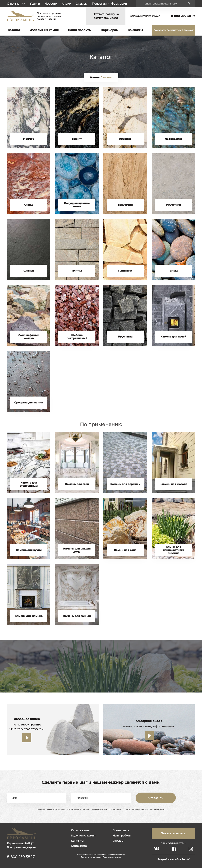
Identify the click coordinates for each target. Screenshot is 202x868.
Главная (95, 77)
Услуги (35, 4)
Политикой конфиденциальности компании (144, 809)
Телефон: (82, 798)
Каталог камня (81, 830)
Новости (51, 4)
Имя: (15, 798)
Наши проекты (80, 30)
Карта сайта (79, 846)
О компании (16, 4)
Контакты (135, 30)
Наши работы (122, 836)
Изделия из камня (44, 30)
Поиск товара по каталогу (160, 4)
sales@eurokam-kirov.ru (146, 16)
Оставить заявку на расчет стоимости (106, 16)
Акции (66, 4)
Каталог (14, 30)
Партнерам (110, 30)
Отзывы (81, 4)
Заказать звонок (173, 833)
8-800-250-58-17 (183, 16)
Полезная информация (109, 4)
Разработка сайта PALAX (173, 859)
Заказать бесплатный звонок (174, 30)
